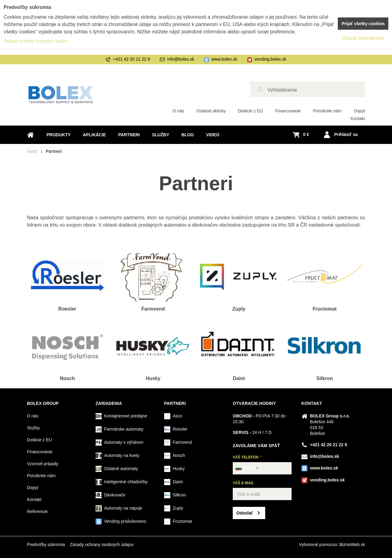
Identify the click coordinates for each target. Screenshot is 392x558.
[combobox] (247, 468)
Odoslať (245, 513)
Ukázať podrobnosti (363, 38)
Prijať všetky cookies (363, 24)
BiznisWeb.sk (352, 545)
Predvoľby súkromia (46, 545)
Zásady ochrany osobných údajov (102, 545)
